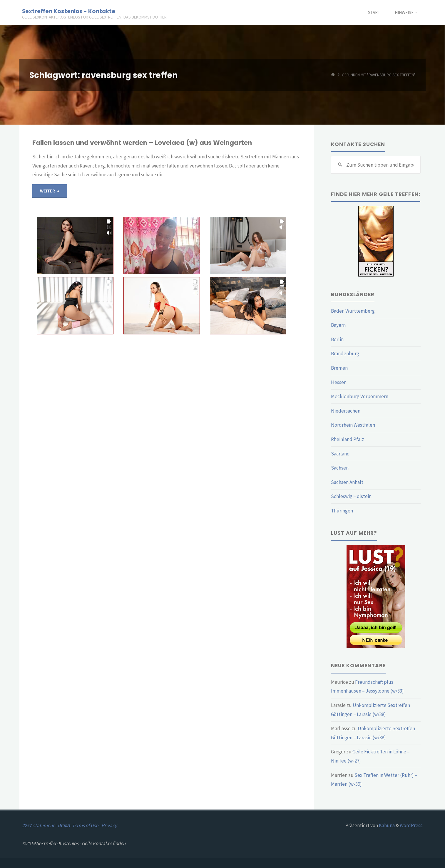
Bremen (339, 368)
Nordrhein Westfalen (353, 425)
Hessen (339, 382)
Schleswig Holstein (351, 496)
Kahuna (386, 825)
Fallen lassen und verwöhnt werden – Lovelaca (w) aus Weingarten (142, 143)
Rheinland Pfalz (348, 439)
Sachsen (340, 468)
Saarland (340, 454)
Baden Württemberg (353, 311)
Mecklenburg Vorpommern (360, 396)
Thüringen (342, 511)
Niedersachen (346, 411)
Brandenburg (345, 353)
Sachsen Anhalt (347, 482)
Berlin (337, 339)
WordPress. (411, 825)
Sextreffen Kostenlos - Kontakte (69, 11)
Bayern (338, 325)
